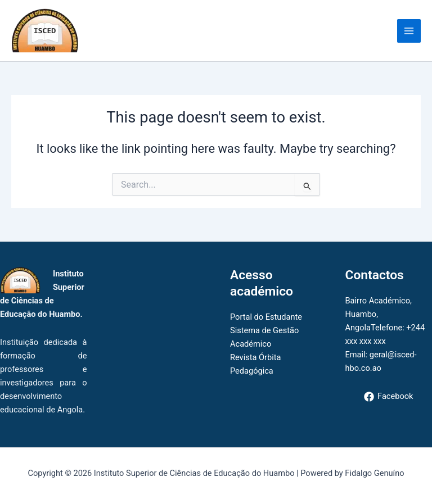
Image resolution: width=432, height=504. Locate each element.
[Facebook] (388, 397)
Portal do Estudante (266, 317)
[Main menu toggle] (409, 31)
